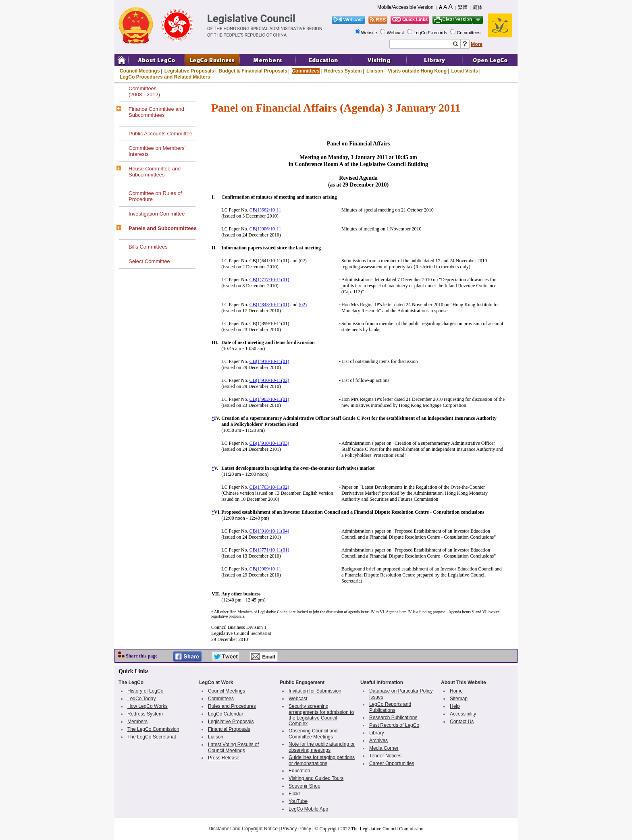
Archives (378, 740)
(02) (303, 305)
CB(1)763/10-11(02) (269, 487)
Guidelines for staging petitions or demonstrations (322, 760)
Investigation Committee (157, 214)
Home (456, 691)
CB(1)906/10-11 (265, 229)
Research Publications (393, 718)
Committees (469, 33)
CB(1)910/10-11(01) (269, 361)
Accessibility (463, 714)
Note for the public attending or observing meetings (322, 747)
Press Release (224, 758)
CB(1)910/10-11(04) (269, 531)
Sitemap (459, 699)
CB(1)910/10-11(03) (269, 443)
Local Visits (464, 71)
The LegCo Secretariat (152, 737)
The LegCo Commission (153, 729)
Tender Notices (385, 756)
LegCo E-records (431, 33)
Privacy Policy (296, 829)
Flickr (294, 794)
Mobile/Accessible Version (405, 7)
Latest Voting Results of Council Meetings (233, 748)
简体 (478, 7)
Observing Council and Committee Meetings (313, 734)
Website (370, 33)
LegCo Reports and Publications (390, 707)
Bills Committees (148, 247)
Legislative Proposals (189, 71)
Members (137, 722)
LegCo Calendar (226, 714)
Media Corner (384, 748)
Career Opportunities (392, 763)
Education (299, 771)
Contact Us (462, 722)
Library (377, 733)
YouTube (298, 801)
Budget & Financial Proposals (253, 71)
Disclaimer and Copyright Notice (243, 829)
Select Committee (149, 261)
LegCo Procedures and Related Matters (165, 77)
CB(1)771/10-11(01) (269, 550)
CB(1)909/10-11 (265, 569)
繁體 (463, 7)
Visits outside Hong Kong (417, 71)
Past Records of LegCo (394, 725)
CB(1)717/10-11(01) (269, 280)
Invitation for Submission (315, 691)
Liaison (375, 71)
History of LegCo (145, 691)
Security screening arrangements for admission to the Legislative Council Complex (321, 715)
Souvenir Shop (305, 786)
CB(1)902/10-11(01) (269, 399)
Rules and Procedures (232, 706)
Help (455, 706)
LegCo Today (142, 699)
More (477, 44)
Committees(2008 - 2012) (144, 91)
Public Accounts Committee (160, 134)
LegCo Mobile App (308, 809)
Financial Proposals (229, 729)
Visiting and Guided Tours (316, 778)
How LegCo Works (148, 706)
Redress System (343, 71)
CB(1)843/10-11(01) (269, 305)
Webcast (396, 33)
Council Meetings (140, 71)
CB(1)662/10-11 (265, 210)
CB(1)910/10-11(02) (269, 380)
